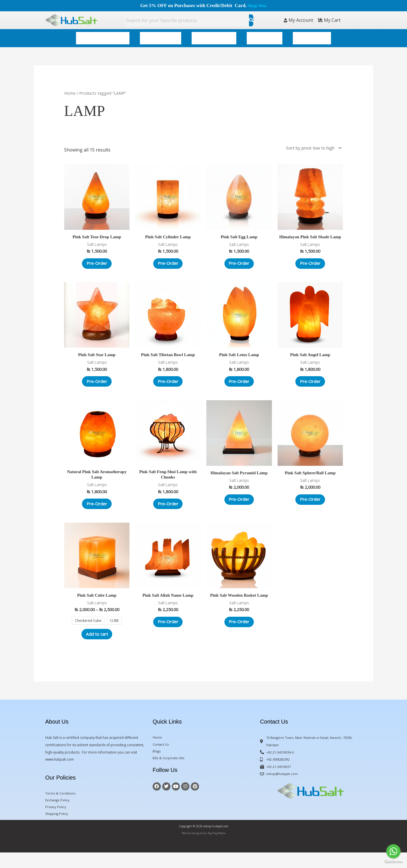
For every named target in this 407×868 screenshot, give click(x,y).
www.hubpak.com (59, 773)
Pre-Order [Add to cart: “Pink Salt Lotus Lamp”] (239, 388)
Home (70, 89)
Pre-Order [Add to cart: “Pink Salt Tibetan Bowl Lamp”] (168, 388)
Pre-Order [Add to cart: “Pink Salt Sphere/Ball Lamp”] (310, 508)
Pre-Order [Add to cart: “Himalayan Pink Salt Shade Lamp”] (310, 267)
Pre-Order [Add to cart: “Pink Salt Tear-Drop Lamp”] (97, 262)
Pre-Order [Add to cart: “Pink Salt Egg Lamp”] (239, 262)
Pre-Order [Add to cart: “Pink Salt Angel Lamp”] (310, 388)
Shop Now (257, 6)
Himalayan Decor (214, 36)
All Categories (312, 36)
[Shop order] (310, 144)
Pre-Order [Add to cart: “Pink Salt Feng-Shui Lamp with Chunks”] (168, 514)
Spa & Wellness (161, 36)
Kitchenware (265, 36)
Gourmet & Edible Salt (103, 36)
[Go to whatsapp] (393, 851)
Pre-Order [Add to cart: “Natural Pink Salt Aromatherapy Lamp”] (97, 514)
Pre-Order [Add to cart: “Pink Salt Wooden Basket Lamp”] (239, 634)
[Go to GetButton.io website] (393, 862)
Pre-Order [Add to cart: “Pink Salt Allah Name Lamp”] (168, 634)
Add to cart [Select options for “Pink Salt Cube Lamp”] (97, 647)
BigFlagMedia (360, 861)
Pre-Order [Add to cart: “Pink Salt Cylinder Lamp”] (168, 262)
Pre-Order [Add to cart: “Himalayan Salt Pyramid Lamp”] (239, 508)
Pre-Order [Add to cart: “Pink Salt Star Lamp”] (97, 388)
